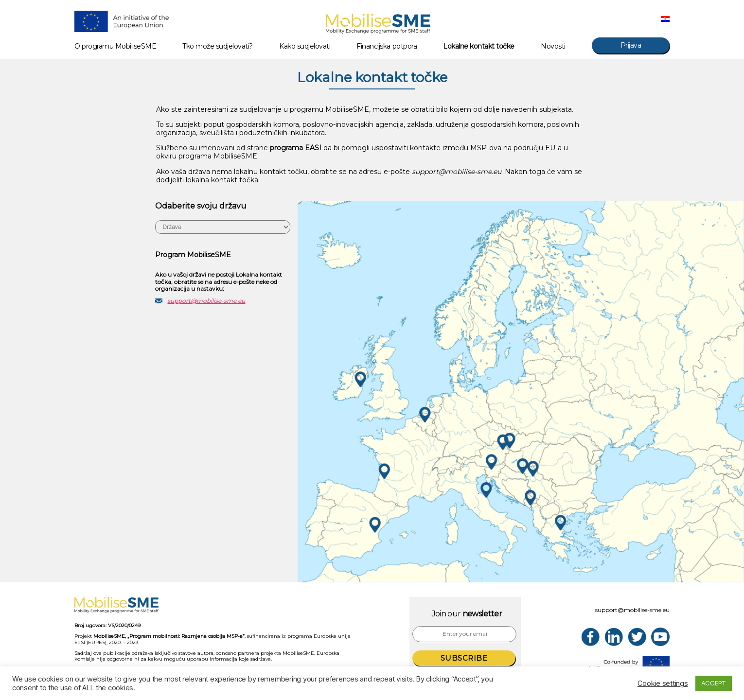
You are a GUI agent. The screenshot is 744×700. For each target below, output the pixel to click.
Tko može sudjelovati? (218, 46)
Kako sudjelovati (305, 46)
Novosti (553, 46)
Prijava (631, 45)
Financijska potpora (387, 46)
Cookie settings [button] (663, 683)
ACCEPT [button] (714, 683)
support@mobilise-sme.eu (206, 301)
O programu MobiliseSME (115, 46)
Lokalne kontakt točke (479, 46)
